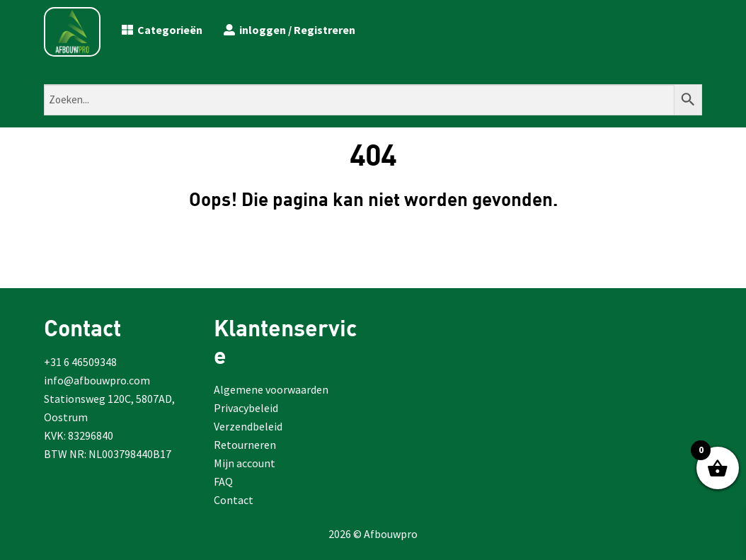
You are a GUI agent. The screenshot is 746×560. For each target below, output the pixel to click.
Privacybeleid (246, 408)
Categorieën (162, 30)
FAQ (223, 481)
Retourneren (245, 445)
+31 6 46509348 (80, 362)
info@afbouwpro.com (97, 380)
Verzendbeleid (248, 426)
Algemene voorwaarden (271, 389)
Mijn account (245, 463)
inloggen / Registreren (289, 30)
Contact (234, 500)
